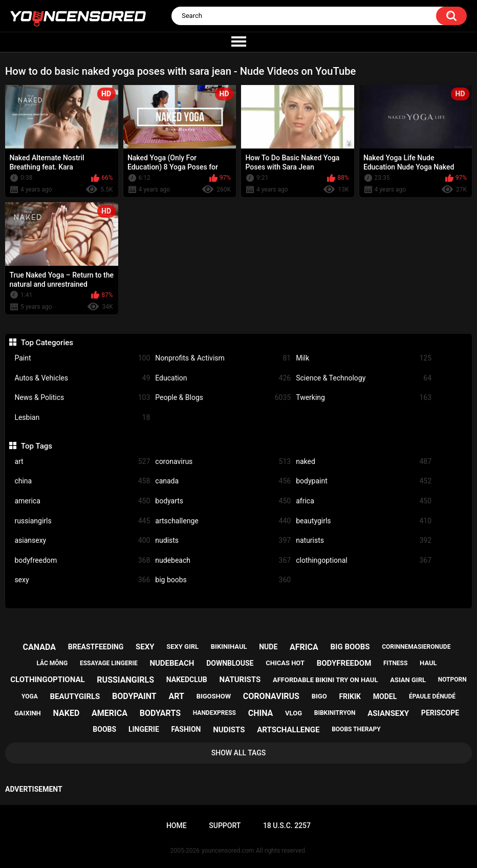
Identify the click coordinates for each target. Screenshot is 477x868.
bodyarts (223, 501)
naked (364, 462)
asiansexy (82, 541)
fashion (186, 729)
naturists (364, 541)
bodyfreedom (82, 560)
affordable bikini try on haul (326, 680)
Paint (82, 358)
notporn (452, 680)
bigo (319, 696)
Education (223, 378)
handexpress (214, 713)
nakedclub (187, 680)
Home (177, 825)
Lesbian (82, 418)
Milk (364, 358)
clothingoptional (364, 560)
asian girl (408, 680)
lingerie (144, 729)
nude (268, 647)
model (385, 696)
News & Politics (82, 398)
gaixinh (28, 713)
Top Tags (37, 446)
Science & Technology (364, 378)
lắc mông (52, 663)
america (82, 501)
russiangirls (82, 521)
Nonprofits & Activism (223, 358)
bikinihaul (229, 647)
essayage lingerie (109, 663)
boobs (104, 729)
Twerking (364, 398)
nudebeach (223, 560)
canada (223, 481)
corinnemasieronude (416, 647)
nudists (223, 541)
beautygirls (364, 521)
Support (225, 825)
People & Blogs (223, 398)
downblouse (230, 663)
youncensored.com (228, 851)
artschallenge (223, 521)
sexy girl (182, 647)
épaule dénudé (432, 696)
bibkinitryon (335, 713)
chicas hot (285, 663)
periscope (440, 713)
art (82, 462)
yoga (30, 696)
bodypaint (364, 481)
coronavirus (223, 462)
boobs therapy (356, 729)
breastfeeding (96, 647)
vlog (294, 713)
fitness (395, 663)
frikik (350, 696)
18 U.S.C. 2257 (287, 825)
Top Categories (47, 343)
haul (428, 663)
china (82, 481)
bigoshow (214, 696)
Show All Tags (239, 753)
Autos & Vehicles (82, 378)
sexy (82, 580)
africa (364, 501)
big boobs (223, 580)
